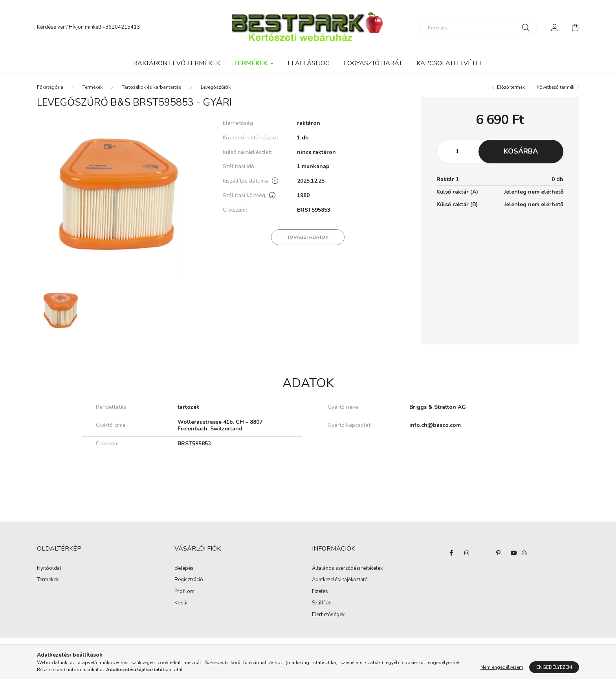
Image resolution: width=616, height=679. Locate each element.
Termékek (93, 87)
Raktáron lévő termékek (177, 63)
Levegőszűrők (216, 87)
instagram (467, 553)
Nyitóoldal (49, 569)
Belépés (184, 569)
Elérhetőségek (328, 615)
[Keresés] (478, 27)
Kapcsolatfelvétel (450, 63)
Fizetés (320, 592)
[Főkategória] (50, 87)
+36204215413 (121, 27)
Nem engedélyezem (502, 667)
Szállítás (322, 603)
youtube (514, 553)
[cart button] (575, 27)
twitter (482, 553)
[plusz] (468, 152)
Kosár (181, 603)
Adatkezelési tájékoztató (340, 580)
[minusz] (447, 152)
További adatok (308, 237)
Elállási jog (309, 63)
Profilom (184, 592)
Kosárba (521, 151)
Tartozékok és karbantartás (152, 87)
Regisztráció (189, 580)
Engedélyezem (554, 667)
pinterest (498, 553)
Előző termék (511, 87)
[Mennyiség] (457, 152)
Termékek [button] (251, 63)
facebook (451, 553)
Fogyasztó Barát (373, 63)
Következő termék (555, 87)
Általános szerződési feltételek (347, 569)
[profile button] (555, 27)
